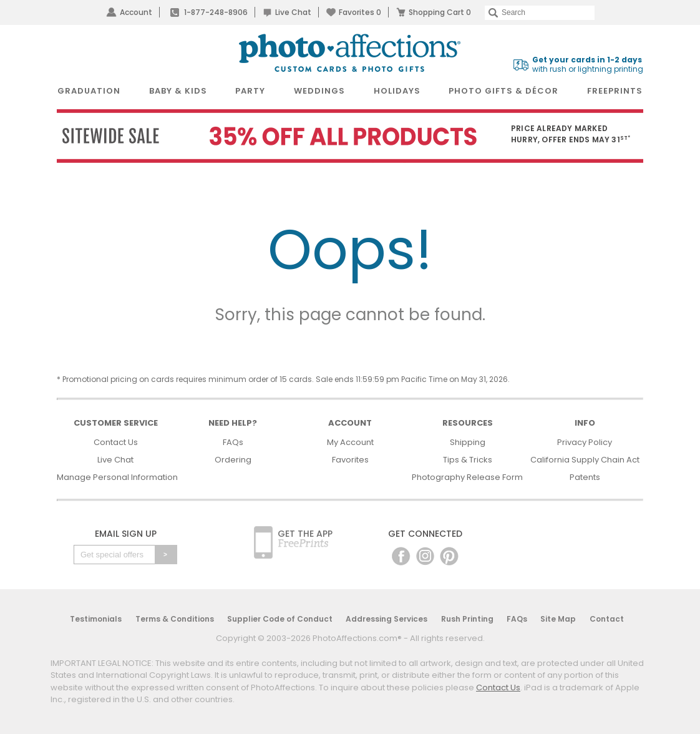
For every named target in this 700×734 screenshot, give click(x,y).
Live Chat (293, 12)
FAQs (233, 442)
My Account (350, 442)
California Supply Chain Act (585, 460)
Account (136, 12)
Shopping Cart (440, 12)
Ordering (233, 460)
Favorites (360, 12)
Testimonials (96, 619)
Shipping (468, 442)
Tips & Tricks (468, 460)
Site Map (558, 619)
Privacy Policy (585, 442)
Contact (607, 619)
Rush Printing (467, 619)
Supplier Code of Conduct (280, 619)
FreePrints (615, 91)
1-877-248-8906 (216, 12)
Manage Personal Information (117, 477)
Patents (585, 477)
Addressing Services (386, 619)
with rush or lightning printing (588, 65)
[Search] (540, 13)
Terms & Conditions (175, 619)
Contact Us (116, 442)
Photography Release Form (467, 477)
